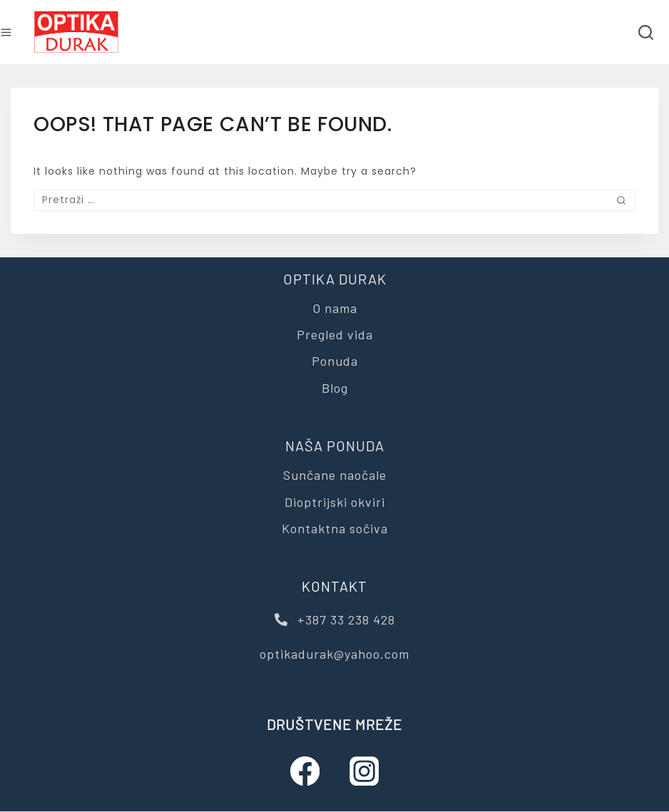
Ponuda (335, 361)
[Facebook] (305, 772)
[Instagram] (364, 772)
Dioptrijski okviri (335, 502)
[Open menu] (6, 32)
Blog (335, 388)
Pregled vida (335, 334)
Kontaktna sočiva (335, 528)
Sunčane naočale (335, 475)
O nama (335, 308)
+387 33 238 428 (335, 620)
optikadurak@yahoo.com (334, 654)
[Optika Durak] (76, 32)
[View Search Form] (646, 32)
